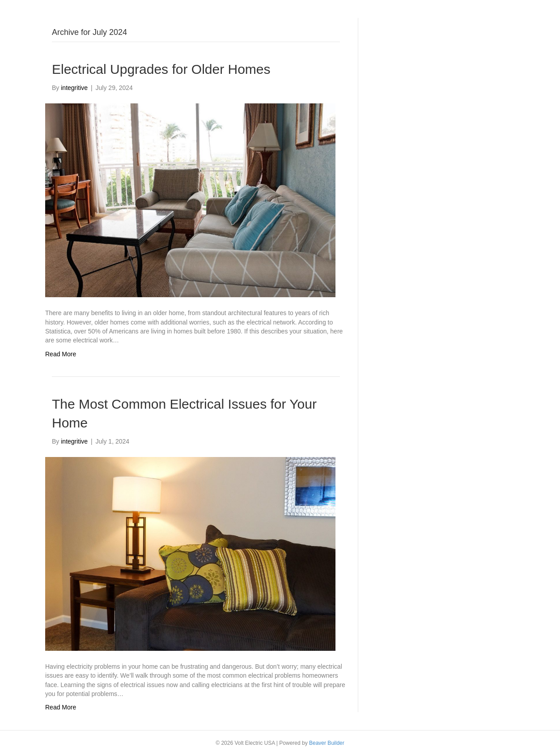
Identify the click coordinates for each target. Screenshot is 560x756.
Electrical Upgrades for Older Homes (161, 69)
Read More (61, 354)
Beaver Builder (327, 743)
